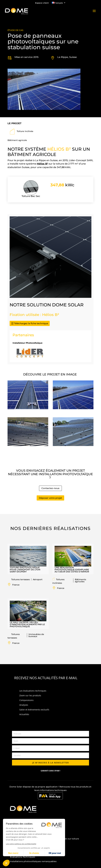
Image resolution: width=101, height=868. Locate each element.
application (52, 787)
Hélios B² (42, 164)
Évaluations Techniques (23, 857)
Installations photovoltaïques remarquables (33, 861)
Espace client (42, 3)
